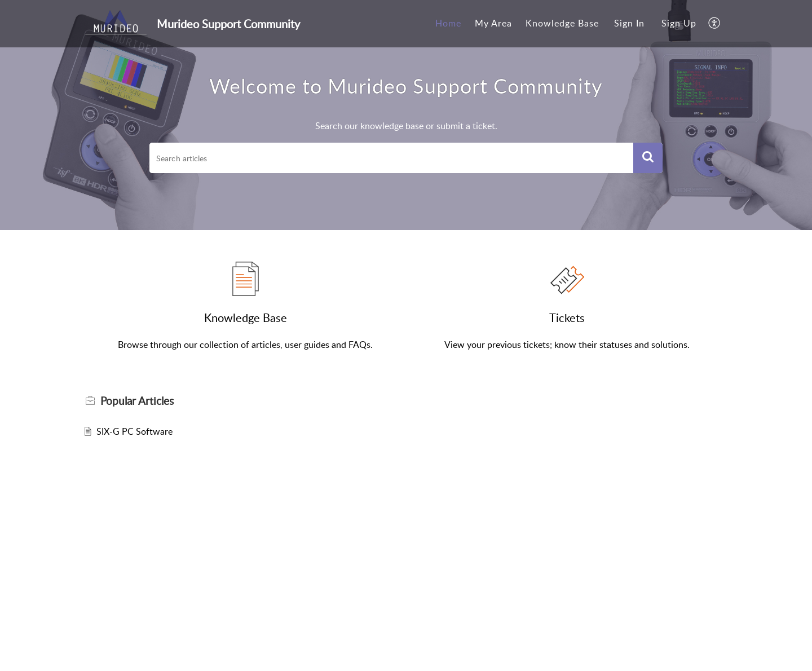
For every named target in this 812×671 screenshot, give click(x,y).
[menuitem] (448, 24)
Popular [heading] (137, 401)
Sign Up (679, 23)
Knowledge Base (562, 23)
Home (448, 23)
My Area (493, 23)
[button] (715, 24)
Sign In (629, 23)
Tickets (567, 317)
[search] (391, 158)
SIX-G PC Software (134, 431)
